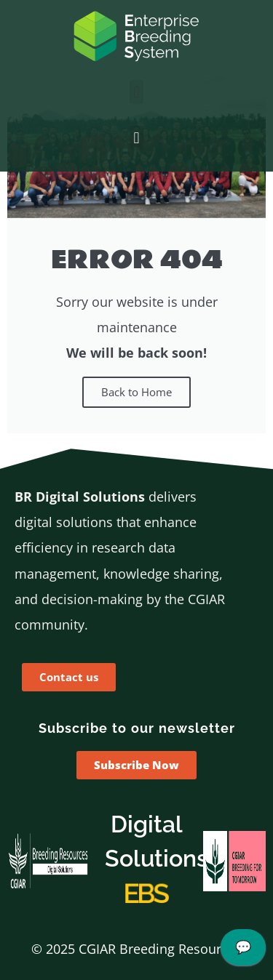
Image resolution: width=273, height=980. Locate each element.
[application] (243, 951)
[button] (136, 92)
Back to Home (136, 392)
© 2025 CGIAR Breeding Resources (136, 949)
